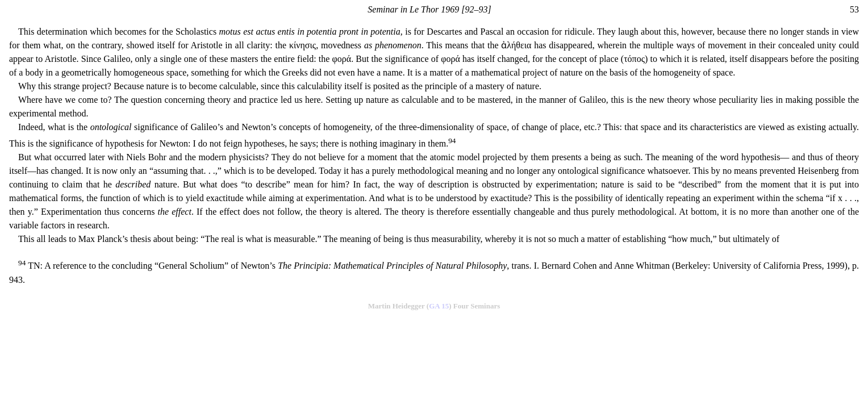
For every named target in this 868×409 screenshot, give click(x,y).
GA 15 (439, 306)
